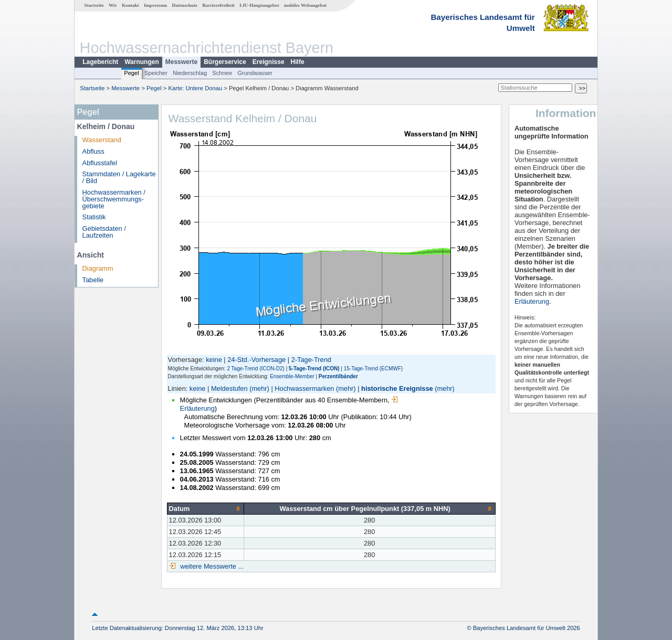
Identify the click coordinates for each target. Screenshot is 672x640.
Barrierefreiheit (218, 5)
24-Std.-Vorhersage (256, 360)
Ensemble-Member (292, 376)
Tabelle (93, 280)
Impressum (155, 5)
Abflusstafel (100, 163)
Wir (113, 5)
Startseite (94, 5)
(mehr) (259, 388)
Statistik (94, 217)
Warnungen (142, 62)
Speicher (156, 73)
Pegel (132, 73)
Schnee (222, 73)
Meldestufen (229, 388)
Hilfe (298, 62)
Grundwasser (255, 73)
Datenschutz (185, 5)
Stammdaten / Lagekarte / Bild (119, 177)
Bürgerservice (225, 62)
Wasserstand (102, 140)
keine (214, 360)
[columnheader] (205, 508)
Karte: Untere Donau (196, 88)
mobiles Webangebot (305, 5)
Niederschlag (190, 73)
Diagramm (98, 268)
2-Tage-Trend (311, 360)
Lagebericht (100, 62)
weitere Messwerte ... (211, 566)
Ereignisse (269, 62)
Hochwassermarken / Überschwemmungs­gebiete (114, 199)
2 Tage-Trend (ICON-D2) (255, 369)
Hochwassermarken (304, 388)
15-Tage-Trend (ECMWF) (373, 369)
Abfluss (93, 151)
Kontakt (130, 5)
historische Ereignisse (397, 388)
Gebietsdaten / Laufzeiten (104, 232)
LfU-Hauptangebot (259, 5)
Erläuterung (532, 301)
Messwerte (181, 62)
